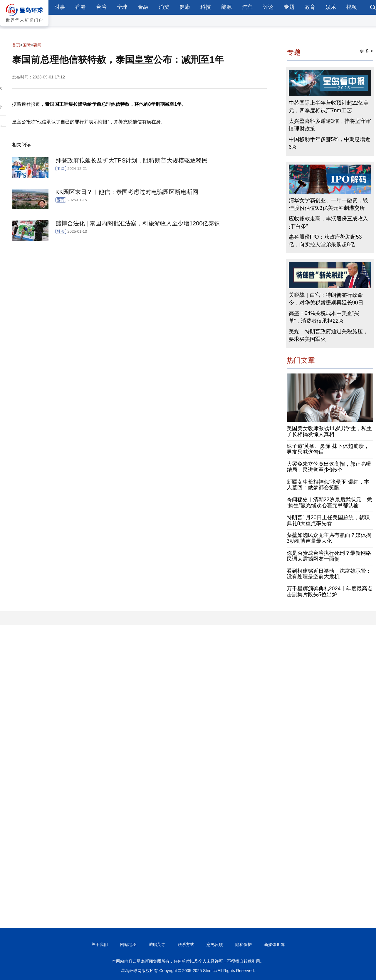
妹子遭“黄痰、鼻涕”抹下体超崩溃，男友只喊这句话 (328, 449)
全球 (122, 7)
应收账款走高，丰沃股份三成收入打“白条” (328, 222)
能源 (226, 7)
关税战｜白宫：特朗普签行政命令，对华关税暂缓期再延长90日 (326, 299)
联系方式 (186, 944)
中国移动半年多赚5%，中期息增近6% (330, 143)
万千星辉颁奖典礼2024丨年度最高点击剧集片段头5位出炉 (330, 592)
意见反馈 (215, 944)
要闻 (37, 45)
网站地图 (128, 944)
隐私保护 (244, 944)
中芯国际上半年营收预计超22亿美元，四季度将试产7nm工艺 (329, 107)
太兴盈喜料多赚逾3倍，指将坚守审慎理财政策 (330, 125)
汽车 (247, 7)
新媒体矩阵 (274, 944)
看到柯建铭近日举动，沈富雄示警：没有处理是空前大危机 (329, 574)
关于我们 (100, 944)
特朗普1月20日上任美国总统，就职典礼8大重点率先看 (328, 520)
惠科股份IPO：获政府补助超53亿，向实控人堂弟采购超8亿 (325, 241)
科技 (206, 7)
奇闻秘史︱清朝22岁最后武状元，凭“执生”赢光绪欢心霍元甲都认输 (329, 502)
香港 (80, 7)
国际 (27, 45)
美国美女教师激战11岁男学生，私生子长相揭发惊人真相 (329, 431)
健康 (185, 7)
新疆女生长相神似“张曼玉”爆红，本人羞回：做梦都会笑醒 (328, 485)
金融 (143, 7)
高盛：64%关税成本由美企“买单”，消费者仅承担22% (324, 317)
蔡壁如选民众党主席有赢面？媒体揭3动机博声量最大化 (329, 538)
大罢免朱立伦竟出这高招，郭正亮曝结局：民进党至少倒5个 (329, 467)
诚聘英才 (157, 944)
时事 (60, 7)
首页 (16, 45)
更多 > (366, 51)
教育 (310, 7)
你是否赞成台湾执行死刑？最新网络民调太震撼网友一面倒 (329, 556)
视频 (352, 7)
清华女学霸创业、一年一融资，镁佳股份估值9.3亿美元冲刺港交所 (328, 204)
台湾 (101, 7)
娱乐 (331, 7)
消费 (164, 7)
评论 (268, 7)
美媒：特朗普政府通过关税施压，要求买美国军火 (328, 335)
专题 (289, 7)
